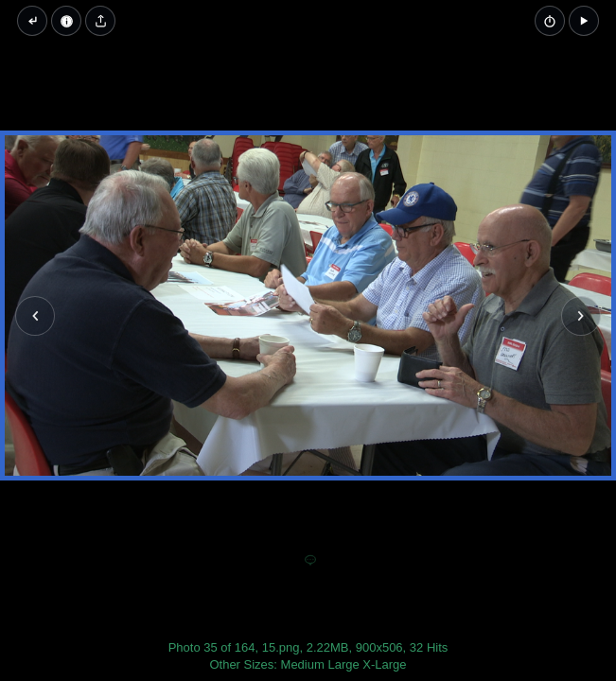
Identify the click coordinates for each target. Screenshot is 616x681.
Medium (303, 664)
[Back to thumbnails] (32, 21)
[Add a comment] (310, 561)
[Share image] (100, 21)
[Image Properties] (66, 21)
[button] (584, 21)
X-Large (384, 664)
